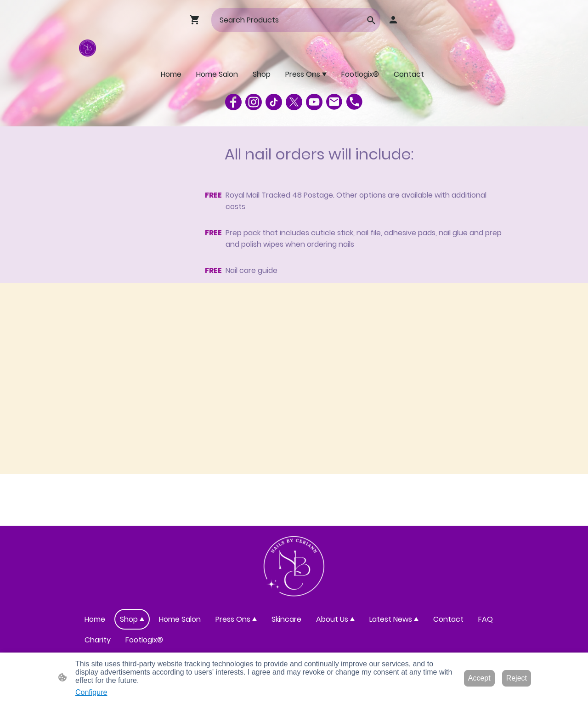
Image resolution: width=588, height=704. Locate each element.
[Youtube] (314, 102)
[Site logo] (88, 48)
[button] (371, 20)
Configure (91, 692)
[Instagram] (254, 102)
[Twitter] (294, 102)
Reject (517, 678)
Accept (479, 678)
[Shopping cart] (197, 20)
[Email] (334, 102)
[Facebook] (233, 102)
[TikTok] (274, 102)
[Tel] (355, 102)
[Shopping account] (393, 20)
